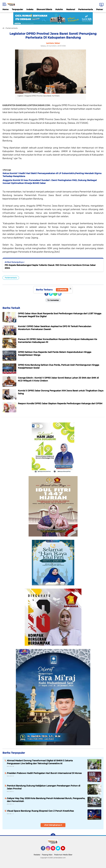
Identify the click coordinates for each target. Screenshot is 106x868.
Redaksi (37, 855)
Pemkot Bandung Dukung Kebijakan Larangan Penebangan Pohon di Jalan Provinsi (44, 787)
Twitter (59, 849)
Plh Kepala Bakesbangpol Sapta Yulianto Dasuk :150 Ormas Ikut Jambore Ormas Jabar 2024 (50, 267)
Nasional (71, 9)
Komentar (53, 300)
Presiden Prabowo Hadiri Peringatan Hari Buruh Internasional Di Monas (44, 773)
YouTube (65, 849)
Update (62, 290)
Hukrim (59, 9)
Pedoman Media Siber (63, 855)
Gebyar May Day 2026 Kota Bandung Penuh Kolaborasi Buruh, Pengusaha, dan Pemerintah (46, 800)
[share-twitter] (51, 294)
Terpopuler (17, 9)
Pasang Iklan (47, 855)
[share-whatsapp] (55, 294)
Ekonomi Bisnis (44, 9)
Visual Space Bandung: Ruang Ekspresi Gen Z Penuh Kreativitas (40, 811)
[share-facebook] (46, 294)
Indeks (30, 9)
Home (6, 9)
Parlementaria (86, 9)
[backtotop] (53, 836)
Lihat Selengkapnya (53, 825)
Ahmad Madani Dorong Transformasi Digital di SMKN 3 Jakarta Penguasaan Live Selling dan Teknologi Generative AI (40, 762)
